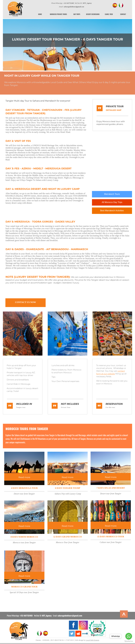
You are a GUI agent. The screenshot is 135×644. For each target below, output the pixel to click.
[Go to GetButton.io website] (129, 641)
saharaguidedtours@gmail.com (70, 616)
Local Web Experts (92, 640)
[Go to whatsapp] (129, 636)
